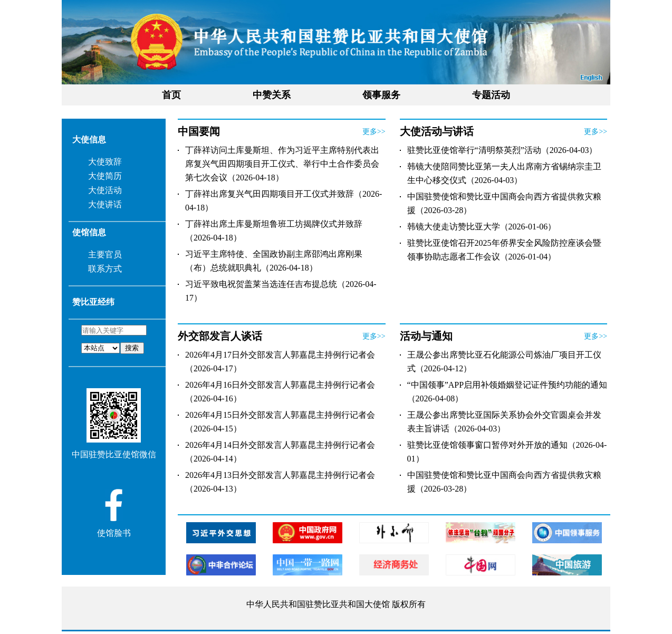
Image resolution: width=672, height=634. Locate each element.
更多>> (374, 132)
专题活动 (491, 95)
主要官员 (105, 254)
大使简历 (105, 176)
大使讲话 (105, 204)
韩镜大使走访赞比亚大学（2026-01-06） (482, 227)
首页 (171, 95)
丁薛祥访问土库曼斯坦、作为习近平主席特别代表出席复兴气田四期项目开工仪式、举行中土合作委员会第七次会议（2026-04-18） (282, 164)
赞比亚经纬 (93, 302)
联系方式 (105, 269)
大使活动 (105, 190)
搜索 (132, 348)
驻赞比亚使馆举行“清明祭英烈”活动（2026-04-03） (502, 150)
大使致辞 (105, 162)
